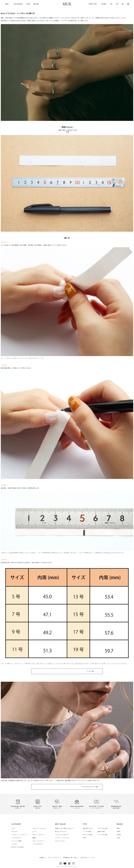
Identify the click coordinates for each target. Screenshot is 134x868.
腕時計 (34, 837)
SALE (84, 837)
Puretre (119, 834)
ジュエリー (14, 844)
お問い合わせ (84, 857)
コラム (93, 857)
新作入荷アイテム (88, 828)
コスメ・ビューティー (38, 840)
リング (34, 831)
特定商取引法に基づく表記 (70, 857)
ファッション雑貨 (16, 840)
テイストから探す (102, 828)
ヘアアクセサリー (16, 837)
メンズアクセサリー (38, 844)
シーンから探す (87, 831)
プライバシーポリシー (53, 857)
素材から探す (101, 831)
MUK (118, 828)
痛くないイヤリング (61, 831)
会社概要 (42, 857)
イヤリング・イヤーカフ (39, 828)
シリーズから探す (102, 834)
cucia (118, 837)
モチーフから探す (88, 834)
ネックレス (14, 831)
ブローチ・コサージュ (38, 834)
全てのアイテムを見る (17, 847)
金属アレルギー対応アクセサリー (64, 828)
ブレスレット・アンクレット (19, 834)
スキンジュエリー (60, 840)
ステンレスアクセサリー (62, 834)
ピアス (13, 828)
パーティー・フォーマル (62, 837)
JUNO (118, 831)
